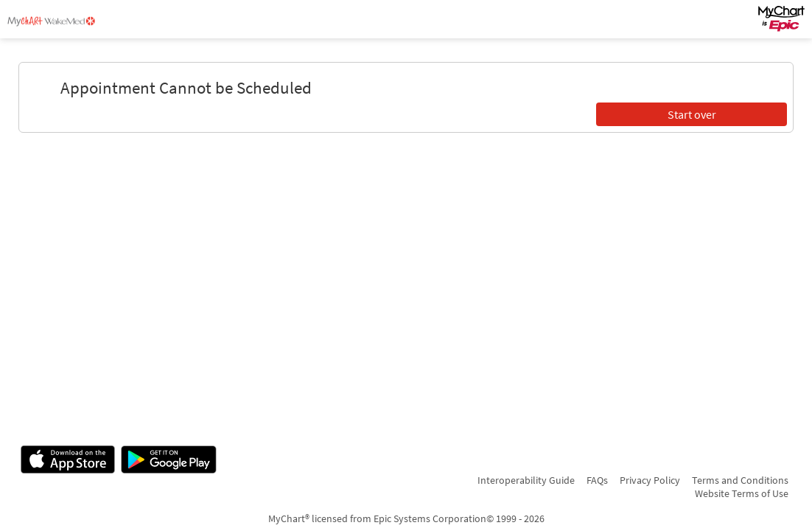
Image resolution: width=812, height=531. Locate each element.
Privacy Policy (650, 480)
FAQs (597, 480)
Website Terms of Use (742, 493)
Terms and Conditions (740, 480)
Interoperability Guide (526, 480)
